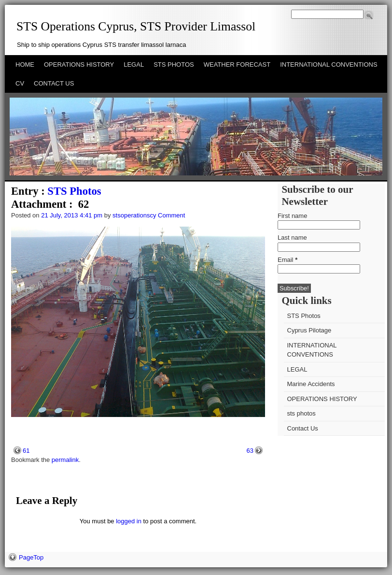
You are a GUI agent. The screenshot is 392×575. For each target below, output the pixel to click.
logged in (129, 521)
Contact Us (303, 428)
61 (26, 451)
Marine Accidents (311, 384)
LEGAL (134, 65)
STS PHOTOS (174, 65)
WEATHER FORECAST (237, 65)
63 (250, 451)
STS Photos (74, 191)
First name (292, 216)
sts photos (301, 413)
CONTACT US (54, 83)
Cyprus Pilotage (309, 330)
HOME (25, 65)
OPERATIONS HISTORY (79, 65)
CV (20, 83)
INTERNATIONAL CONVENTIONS (329, 65)
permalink (65, 460)
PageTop (31, 557)
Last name (292, 237)
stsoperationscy (134, 215)
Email (287, 260)
